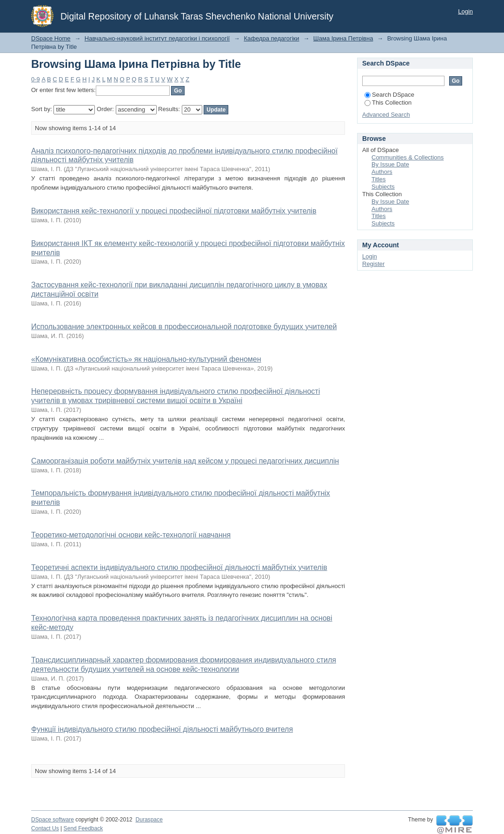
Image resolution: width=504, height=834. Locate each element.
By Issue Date (390, 164)
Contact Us (45, 828)
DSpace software (53, 820)
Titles (379, 179)
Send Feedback (83, 828)
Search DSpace (389, 95)
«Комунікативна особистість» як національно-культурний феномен (146, 359)
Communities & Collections (408, 157)
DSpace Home (51, 38)
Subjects (383, 187)
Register (373, 264)
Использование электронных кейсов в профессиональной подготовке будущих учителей (184, 327)
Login (465, 11)
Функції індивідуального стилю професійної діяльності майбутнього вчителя (162, 729)
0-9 (36, 79)
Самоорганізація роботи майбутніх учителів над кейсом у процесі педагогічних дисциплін (185, 461)
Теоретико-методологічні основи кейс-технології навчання (131, 535)
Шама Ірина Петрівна (343, 38)
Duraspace (149, 820)
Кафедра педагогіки (271, 38)
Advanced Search (386, 115)
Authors (382, 172)
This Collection (388, 103)
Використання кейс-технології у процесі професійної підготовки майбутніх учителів (174, 211)
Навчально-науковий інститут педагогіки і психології (157, 38)
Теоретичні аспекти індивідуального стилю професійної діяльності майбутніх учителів (179, 567)
